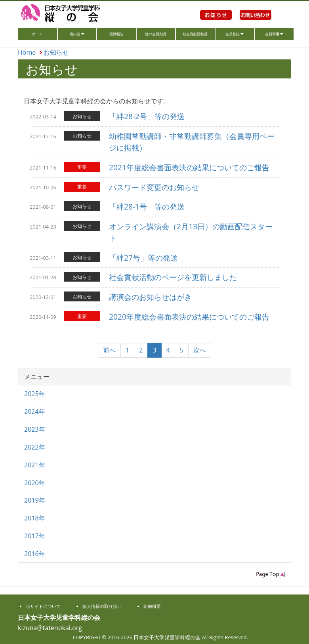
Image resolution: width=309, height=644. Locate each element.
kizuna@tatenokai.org (50, 628)
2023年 (35, 429)
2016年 (35, 554)
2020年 (35, 483)
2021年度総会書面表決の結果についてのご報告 (189, 167)
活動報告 (116, 34)
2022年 (35, 447)
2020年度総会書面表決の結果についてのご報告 (189, 317)
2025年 (35, 394)
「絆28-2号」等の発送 (147, 116)
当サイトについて (43, 606)
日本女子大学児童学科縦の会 (71, 14)
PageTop (271, 574)
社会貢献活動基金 (195, 36)
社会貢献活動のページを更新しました (173, 277)
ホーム (44, 33)
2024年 (35, 412)
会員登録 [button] (235, 34)
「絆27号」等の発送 (143, 258)
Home (27, 52)
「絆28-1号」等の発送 (147, 207)
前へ (109, 350)
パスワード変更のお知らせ (154, 187)
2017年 (35, 536)
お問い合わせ (256, 24)
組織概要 (152, 606)
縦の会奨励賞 (156, 34)
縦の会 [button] (77, 34)
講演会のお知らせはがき (150, 297)
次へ (200, 350)
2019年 (35, 500)
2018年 (35, 518)
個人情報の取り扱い (102, 606)
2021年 (35, 465)
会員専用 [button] (274, 34)
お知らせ (216, 24)
